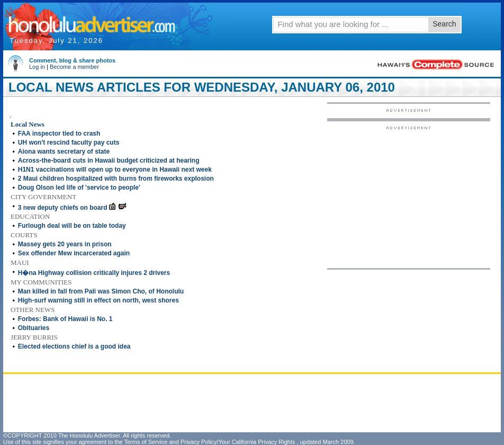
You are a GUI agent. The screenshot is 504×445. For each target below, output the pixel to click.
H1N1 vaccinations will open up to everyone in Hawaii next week (115, 170)
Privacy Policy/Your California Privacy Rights (238, 442)
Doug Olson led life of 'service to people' (79, 188)
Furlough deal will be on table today (72, 226)
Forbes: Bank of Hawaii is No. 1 (65, 319)
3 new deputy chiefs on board (63, 208)
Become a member (74, 67)
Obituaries (34, 328)
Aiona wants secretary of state (64, 152)
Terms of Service (146, 442)
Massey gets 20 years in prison (65, 244)
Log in (37, 67)
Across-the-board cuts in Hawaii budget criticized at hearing (109, 161)
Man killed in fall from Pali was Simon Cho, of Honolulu (101, 291)
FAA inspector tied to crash (59, 133)
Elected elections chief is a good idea (74, 346)
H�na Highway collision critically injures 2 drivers (94, 273)
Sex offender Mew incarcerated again (74, 253)
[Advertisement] (409, 197)
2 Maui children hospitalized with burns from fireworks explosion (116, 179)
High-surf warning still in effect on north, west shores (98, 300)
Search (444, 24)
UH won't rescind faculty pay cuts (69, 143)
